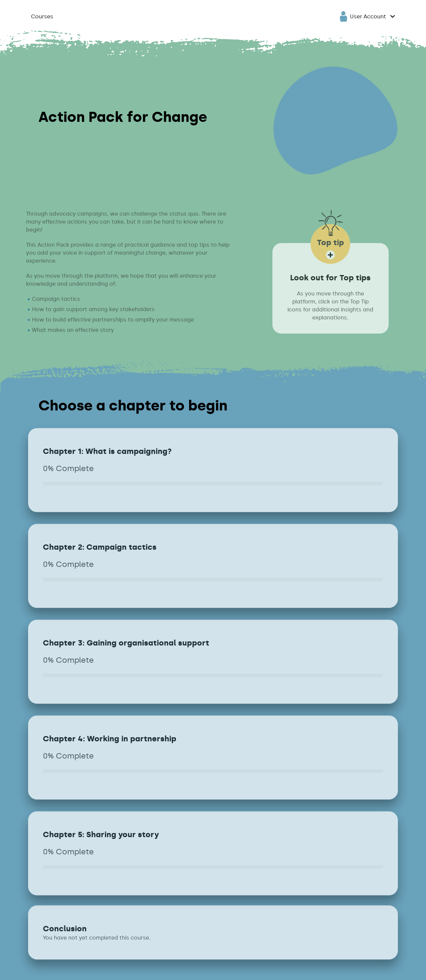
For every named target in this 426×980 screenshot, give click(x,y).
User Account (363, 16)
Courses (42, 17)
